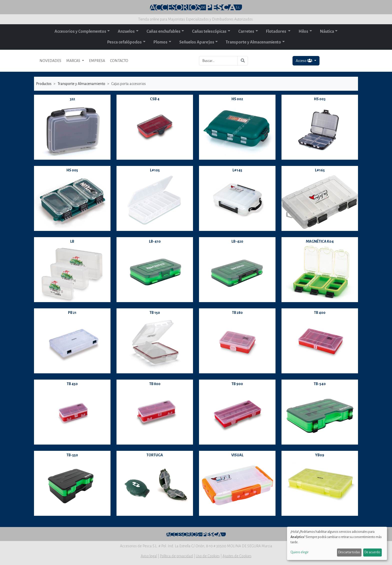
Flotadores (276, 31)
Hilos (303, 31)
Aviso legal (149, 556)
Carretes (246, 31)
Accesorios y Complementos (80, 31)
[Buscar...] (218, 61)
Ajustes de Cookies (237, 556)
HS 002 (237, 99)
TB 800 (155, 384)
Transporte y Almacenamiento (253, 42)
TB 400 (320, 313)
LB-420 (237, 241)
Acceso (304, 61)
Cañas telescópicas (209, 31)
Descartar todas (349, 552)
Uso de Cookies (208, 556)
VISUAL (237, 455)
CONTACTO (119, 61)
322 (72, 99)
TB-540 (320, 384)
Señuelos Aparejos (197, 42)
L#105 (155, 170)
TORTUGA (155, 455)
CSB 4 (155, 99)
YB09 (320, 455)
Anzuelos (126, 31)
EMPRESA (97, 61)
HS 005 (72, 170)
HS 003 (320, 99)
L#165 (320, 170)
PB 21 (72, 313)
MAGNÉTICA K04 (320, 241)
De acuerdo (372, 552)
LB (72, 241)
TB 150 (155, 313)
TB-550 (72, 455)
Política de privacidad (176, 556)
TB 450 (72, 384)
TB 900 (237, 384)
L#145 (237, 170)
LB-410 (155, 241)
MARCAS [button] (74, 61)
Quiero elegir (299, 552)
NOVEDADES (50, 61)
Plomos (160, 42)
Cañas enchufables (163, 31)
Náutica (327, 31)
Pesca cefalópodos (124, 42)
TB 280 (237, 313)
